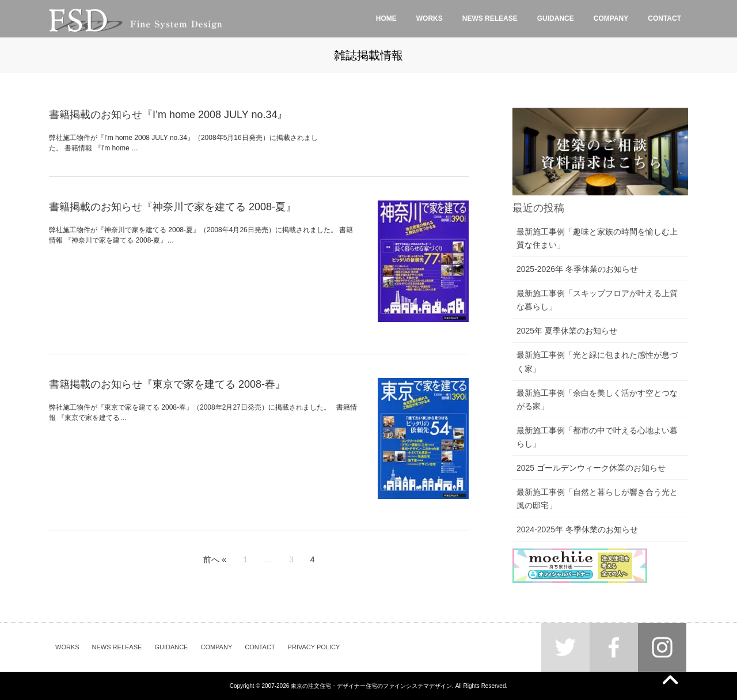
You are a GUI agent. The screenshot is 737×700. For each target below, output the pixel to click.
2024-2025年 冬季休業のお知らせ (577, 529)
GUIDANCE (171, 647)
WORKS (67, 647)
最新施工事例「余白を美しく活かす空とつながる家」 (597, 400)
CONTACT (260, 647)
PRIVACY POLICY (314, 647)
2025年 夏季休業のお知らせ (567, 331)
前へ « (215, 559)
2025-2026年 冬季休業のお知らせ (577, 269)
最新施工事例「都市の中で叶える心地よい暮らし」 (597, 437)
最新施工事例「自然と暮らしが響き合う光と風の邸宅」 (597, 499)
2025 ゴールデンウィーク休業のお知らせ (591, 468)
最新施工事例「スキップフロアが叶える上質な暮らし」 (597, 300)
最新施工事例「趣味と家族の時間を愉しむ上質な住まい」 (597, 238)
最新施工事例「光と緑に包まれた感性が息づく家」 (597, 362)
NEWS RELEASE (117, 647)
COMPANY (216, 647)
